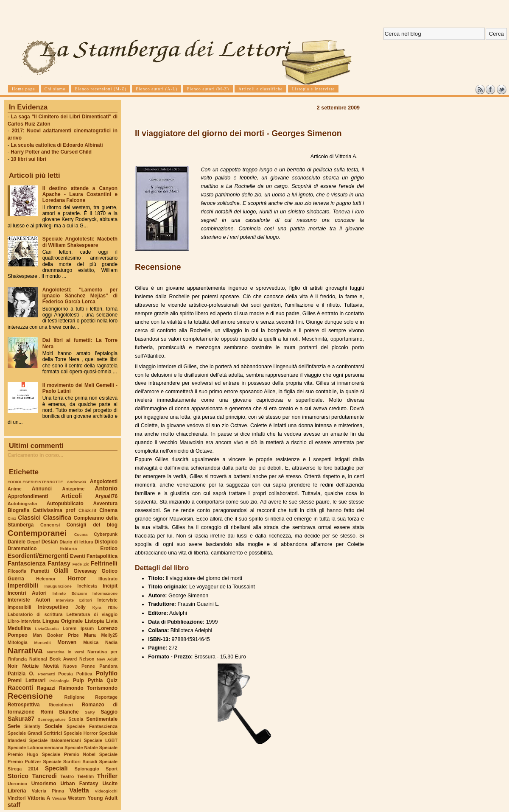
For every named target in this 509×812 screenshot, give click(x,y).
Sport (112, 769)
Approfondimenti (28, 496)
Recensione (30, 696)
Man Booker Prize (56, 635)
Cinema (108, 510)
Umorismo (44, 784)
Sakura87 (21, 719)
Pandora (108, 666)
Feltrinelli (104, 563)
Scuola (76, 719)
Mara (90, 635)
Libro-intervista (24, 621)
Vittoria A (39, 798)
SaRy (90, 712)
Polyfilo (107, 673)
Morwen (67, 642)
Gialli (61, 571)
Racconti (20, 688)
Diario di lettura (76, 542)
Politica (84, 674)
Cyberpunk (106, 534)
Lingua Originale (63, 621)
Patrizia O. (21, 674)
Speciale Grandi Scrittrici (35, 733)
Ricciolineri (60, 705)
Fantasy (59, 563)
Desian (50, 542)
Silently (32, 726)
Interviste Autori (29, 600)
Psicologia (59, 681)
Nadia (111, 642)
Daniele (17, 542)
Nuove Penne (79, 666)
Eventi (78, 556)
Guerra (16, 579)
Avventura (105, 504)
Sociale (53, 726)
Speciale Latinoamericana (35, 748)
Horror (77, 578)
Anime (15, 489)
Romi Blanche (60, 712)
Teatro (67, 776)
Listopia (94, 621)
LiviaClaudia (47, 629)
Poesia (65, 674)
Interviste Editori (74, 600)
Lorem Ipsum (78, 628)
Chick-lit (87, 510)
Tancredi (45, 776)
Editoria (69, 549)
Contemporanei (37, 533)
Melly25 (109, 635)
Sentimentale (102, 719)
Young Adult (102, 798)
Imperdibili (23, 585)
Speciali (56, 768)
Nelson (87, 659)
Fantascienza (27, 563)
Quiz (112, 680)
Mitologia (18, 642)
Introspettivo (53, 607)
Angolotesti (104, 482)
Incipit (110, 586)
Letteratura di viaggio (92, 614)
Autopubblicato (65, 504)
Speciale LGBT (101, 740)
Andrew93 (77, 482)
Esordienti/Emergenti (38, 556)
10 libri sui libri (28, 159)
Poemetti (46, 674)
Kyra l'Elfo (105, 607)
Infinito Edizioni (70, 593)
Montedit (42, 643)
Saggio (109, 712)
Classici (29, 518)
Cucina (81, 534)
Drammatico (22, 549)
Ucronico (17, 784)
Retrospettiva (24, 705)
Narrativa (25, 651)
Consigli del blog (92, 525)
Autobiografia (22, 504)
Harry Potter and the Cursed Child (51, 152)
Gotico (109, 571)
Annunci (42, 489)
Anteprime (74, 489)
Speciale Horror (81, 733)
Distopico (106, 542)
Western (77, 798)
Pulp (78, 680)
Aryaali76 (106, 496)
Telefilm (85, 776)
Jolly (80, 607)
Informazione (105, 593)
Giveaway (85, 571)
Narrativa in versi (66, 652)
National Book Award (53, 659)
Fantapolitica (102, 556)
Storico (18, 776)
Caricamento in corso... (35, 455)
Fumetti (40, 571)
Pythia (95, 680)
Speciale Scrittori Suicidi (70, 762)
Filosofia (17, 571)
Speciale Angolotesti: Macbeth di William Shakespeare (80, 242)
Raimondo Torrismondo (88, 688)
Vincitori (17, 798)
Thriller (107, 776)
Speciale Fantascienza (92, 726)
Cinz (12, 518)
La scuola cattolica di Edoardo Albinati (57, 145)
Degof (34, 542)
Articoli (71, 496)
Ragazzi (46, 688)
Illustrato (108, 579)
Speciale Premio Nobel (69, 754)
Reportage (106, 697)
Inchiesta (87, 586)
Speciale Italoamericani (55, 740)
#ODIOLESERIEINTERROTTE (35, 482)
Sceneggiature (52, 719)
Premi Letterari (27, 680)
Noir (13, 666)
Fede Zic (81, 564)
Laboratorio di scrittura (35, 614)
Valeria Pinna (48, 791)
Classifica (57, 518)
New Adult (107, 659)
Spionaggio (87, 769)
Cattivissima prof (54, 510)
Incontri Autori (27, 593)
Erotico (109, 549)
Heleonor (46, 579)
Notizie (30, 666)
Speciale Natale (81, 748)
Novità (51, 666)
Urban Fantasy (79, 784)
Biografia (18, 510)
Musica (91, 642)
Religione (75, 697)
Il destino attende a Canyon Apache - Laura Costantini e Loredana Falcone (80, 194)
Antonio (106, 488)
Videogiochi (106, 791)
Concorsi (50, 525)
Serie (14, 726)
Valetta (79, 790)
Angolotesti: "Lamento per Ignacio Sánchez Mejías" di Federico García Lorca (80, 296)
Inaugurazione (58, 586)
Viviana (59, 798)
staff (14, 805)
